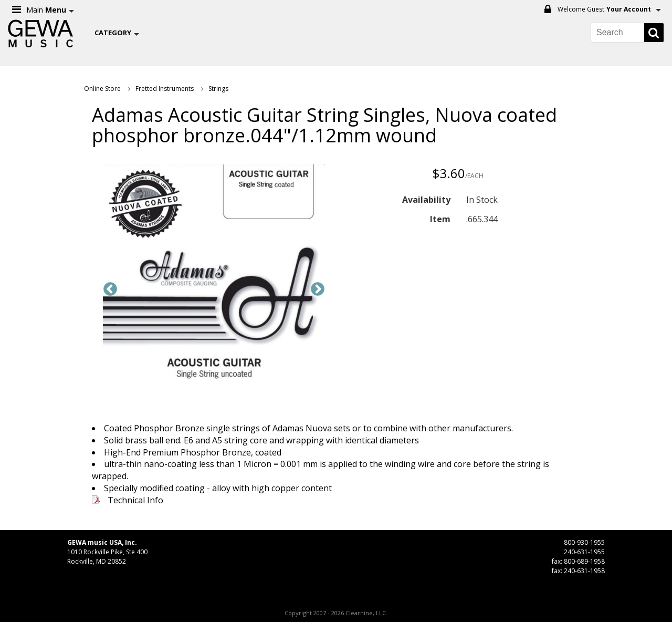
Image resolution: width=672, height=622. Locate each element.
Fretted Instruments (165, 89)
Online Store (102, 89)
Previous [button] (110, 289)
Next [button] (318, 289)
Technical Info (135, 500)
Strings (218, 89)
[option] (214, 276)
